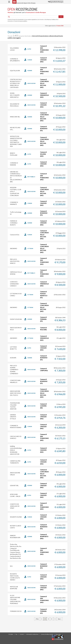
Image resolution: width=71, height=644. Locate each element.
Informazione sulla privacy (32, 634)
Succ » (60, 619)
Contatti (22, 634)
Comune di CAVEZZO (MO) (43, 60)
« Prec (37, 619)
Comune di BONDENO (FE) (44, 129)
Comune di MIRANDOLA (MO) (44, 95)
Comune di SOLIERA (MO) (43, 154)
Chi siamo (11, 634)
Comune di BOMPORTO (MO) (44, 536)
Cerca (61, 17)
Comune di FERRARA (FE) (43, 319)
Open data (58, 634)
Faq (16, 634)
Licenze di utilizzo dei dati (47, 634)
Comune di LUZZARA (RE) (43, 406)
